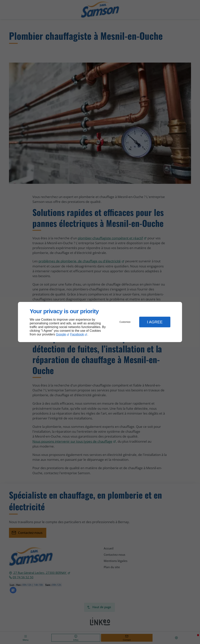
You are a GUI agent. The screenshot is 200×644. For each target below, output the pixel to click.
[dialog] (100, 322)
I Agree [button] (155, 322)
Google (61, 334)
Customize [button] (125, 322)
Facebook (77, 334)
